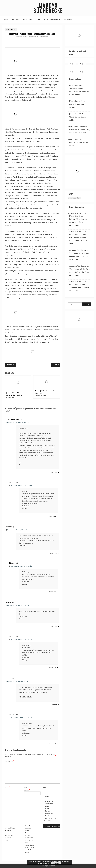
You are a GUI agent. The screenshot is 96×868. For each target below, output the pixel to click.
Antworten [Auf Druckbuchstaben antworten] (53, 473)
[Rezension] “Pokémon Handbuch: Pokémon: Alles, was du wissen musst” (79, 130)
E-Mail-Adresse (27, 789)
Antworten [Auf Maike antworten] (53, 627)
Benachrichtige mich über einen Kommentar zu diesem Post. (9, 833)
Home (6, 20)
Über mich (15, 20)
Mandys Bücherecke (48, 8)
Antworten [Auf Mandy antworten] (53, 516)
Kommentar (9, 761)
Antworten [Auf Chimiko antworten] (53, 705)
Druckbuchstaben (12, 420)
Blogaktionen (41, 20)
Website (46, 788)
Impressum (68, 20)
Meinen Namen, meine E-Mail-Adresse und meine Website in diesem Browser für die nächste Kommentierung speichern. (49, 809)
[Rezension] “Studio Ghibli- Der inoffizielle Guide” (78, 117)
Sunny (8, 527)
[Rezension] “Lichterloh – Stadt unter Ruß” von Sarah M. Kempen (79, 287)
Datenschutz (55, 20)
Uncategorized (11, 30)
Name (7, 788)
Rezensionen (28, 20)
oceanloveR (74, 250)
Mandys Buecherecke (41, 37)
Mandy (12, 482)
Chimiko (9, 678)
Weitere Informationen (44, 863)
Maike (8, 603)
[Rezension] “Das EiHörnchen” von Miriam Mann (79, 143)
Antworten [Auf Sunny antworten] (53, 553)
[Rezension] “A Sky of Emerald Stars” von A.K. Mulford (78, 104)
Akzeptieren (56, 863)
